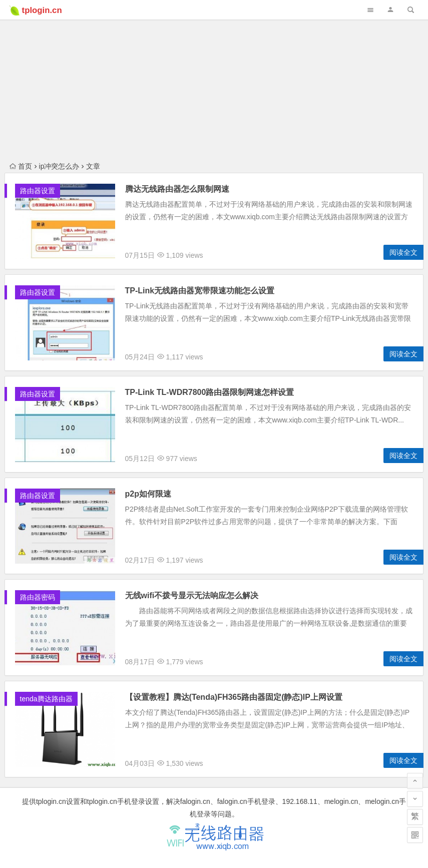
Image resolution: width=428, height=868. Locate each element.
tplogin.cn (42, 10)
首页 (21, 166)
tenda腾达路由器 (46, 699)
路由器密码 (38, 597)
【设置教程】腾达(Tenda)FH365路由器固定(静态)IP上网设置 (234, 697)
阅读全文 (403, 252)
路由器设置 (38, 191)
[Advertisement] (214, 70)
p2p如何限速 (148, 494)
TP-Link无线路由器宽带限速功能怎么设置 (200, 291)
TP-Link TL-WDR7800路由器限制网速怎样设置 (210, 392)
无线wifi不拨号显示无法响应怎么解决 (192, 595)
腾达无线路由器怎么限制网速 (177, 189)
